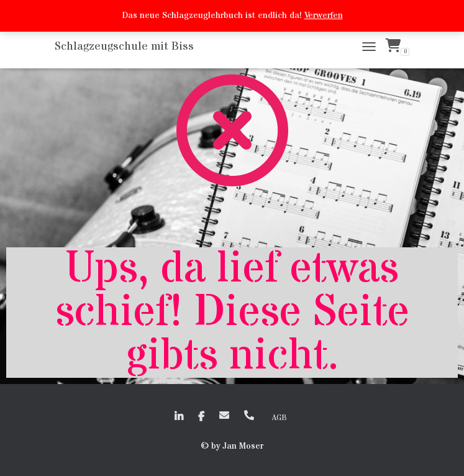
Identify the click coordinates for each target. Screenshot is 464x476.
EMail (224, 415)
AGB (280, 418)
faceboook (201, 417)
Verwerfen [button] (324, 16)
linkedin (179, 417)
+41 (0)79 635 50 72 (249, 415)
